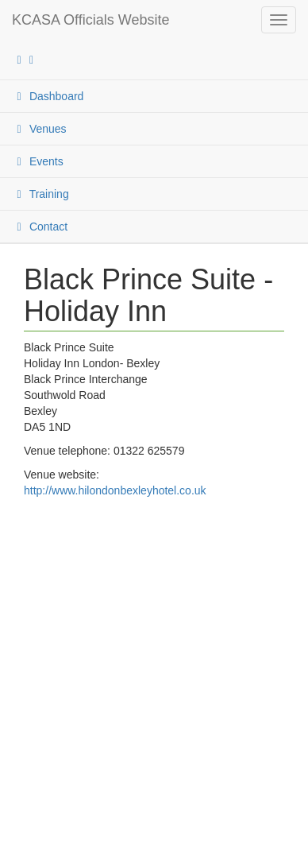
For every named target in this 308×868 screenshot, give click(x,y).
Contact (40, 227)
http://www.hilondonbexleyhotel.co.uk (115, 490)
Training (40, 194)
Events (38, 161)
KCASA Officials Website (90, 20)
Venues (39, 129)
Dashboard (48, 96)
